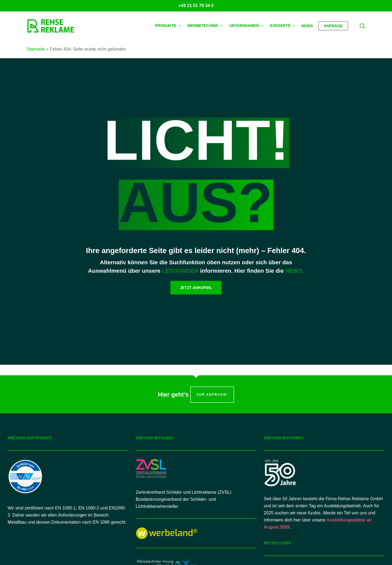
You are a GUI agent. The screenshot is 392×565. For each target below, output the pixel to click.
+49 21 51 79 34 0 (196, 6)
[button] (196, 288)
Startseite (36, 49)
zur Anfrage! (212, 395)
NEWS (294, 271)
